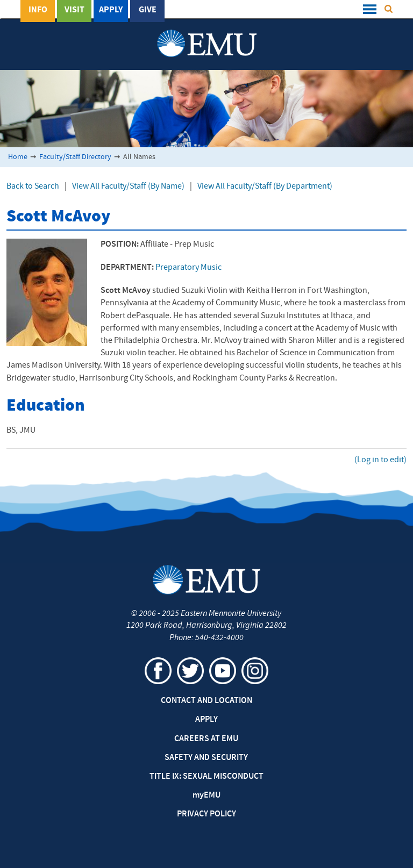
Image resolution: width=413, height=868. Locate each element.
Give (148, 10)
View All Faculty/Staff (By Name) (128, 186)
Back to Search (33, 186)
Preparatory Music (188, 268)
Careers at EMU (206, 739)
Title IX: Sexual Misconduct (206, 777)
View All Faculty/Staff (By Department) (265, 186)
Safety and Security (206, 758)
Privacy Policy (206, 814)
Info (38, 10)
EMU (206, 795)
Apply (111, 10)
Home (18, 157)
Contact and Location (206, 701)
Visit (74, 10)
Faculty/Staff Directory (75, 157)
